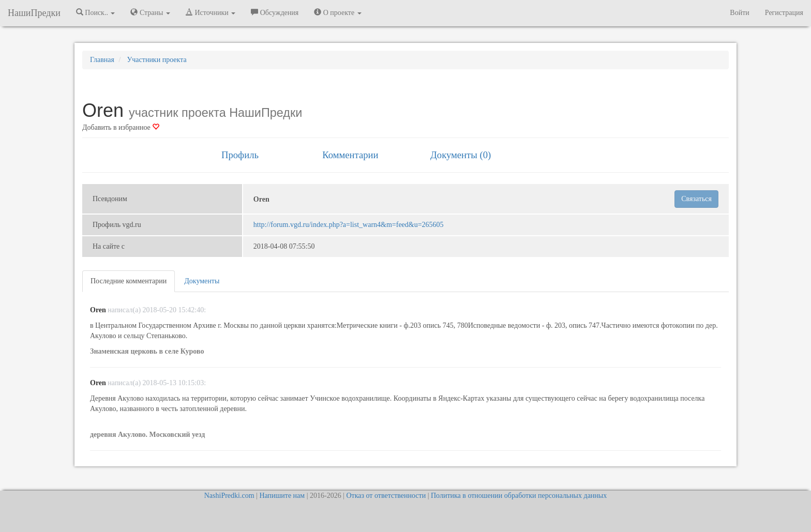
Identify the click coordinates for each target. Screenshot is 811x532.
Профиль (240, 155)
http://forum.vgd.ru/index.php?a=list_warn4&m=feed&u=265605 (349, 225)
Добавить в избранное (121, 127)
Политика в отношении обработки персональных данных (519, 496)
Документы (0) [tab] (461, 155)
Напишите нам (282, 496)
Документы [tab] (202, 281)
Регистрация (784, 13)
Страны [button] (150, 12)
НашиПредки (34, 13)
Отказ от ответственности (386, 496)
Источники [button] (211, 12)
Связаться (696, 199)
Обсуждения (275, 12)
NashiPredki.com (229, 496)
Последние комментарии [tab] (129, 281)
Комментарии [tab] (350, 155)
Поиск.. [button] (96, 12)
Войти (739, 13)
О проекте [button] (337, 12)
